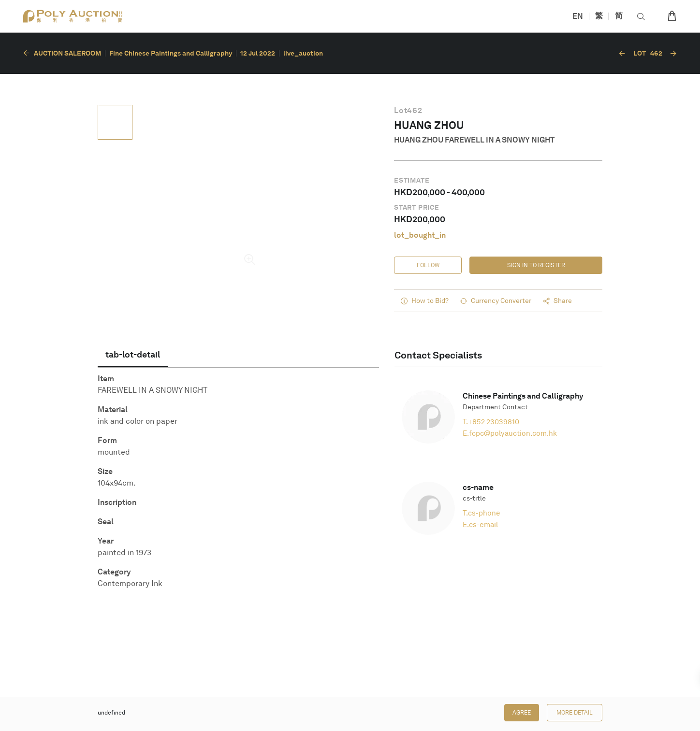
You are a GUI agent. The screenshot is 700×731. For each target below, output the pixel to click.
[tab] (133, 355)
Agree (522, 713)
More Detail (575, 713)
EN (578, 16)
